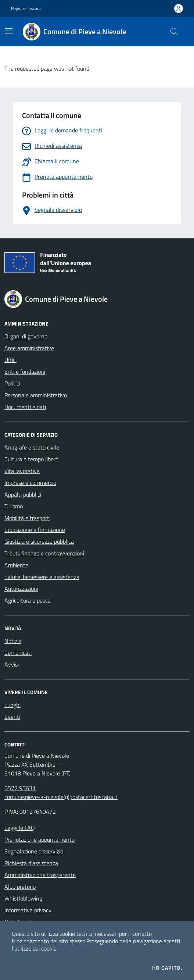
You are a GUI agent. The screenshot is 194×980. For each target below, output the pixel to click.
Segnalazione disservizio (34, 851)
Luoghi (12, 705)
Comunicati (18, 653)
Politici (12, 383)
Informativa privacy (28, 910)
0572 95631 (20, 788)
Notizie (13, 641)
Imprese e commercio (30, 483)
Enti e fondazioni (25, 372)
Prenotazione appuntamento (39, 839)
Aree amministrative (29, 348)
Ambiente (16, 565)
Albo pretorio (20, 887)
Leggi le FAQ (20, 828)
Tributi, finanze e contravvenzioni (44, 553)
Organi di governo (26, 336)
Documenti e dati (25, 407)
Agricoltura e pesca (28, 600)
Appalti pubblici (23, 494)
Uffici (10, 360)
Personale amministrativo (36, 395)
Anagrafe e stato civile (32, 447)
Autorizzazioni (21, 589)
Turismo (14, 506)
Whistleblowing (23, 898)
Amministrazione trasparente (40, 875)
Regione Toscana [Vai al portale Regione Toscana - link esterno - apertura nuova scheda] (26, 8)
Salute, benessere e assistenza (42, 577)
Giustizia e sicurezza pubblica (39, 542)
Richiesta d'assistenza (31, 863)
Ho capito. (167, 968)
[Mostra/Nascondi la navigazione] (9, 31)
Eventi (12, 717)
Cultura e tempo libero (31, 459)
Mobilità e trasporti (27, 518)
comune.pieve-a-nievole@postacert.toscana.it (61, 797)
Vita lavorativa (22, 471)
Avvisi (12, 664)
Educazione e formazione (35, 530)
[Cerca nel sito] (174, 32)
